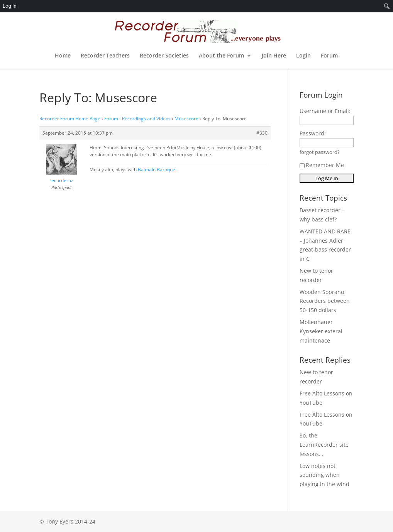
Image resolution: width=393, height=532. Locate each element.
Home (63, 56)
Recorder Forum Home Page (70, 119)
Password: (313, 133)
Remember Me (322, 165)
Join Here (274, 56)
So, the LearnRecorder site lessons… (324, 445)
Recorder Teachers (105, 56)
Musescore (186, 119)
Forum (329, 56)
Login (303, 56)
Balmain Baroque (157, 170)
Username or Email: (325, 111)
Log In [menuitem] (10, 6)
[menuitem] (387, 6)
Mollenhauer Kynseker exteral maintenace (321, 331)
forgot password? (320, 152)
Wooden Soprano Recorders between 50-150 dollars (325, 301)
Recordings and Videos (146, 119)
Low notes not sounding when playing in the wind (324, 475)
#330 (262, 133)
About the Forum (221, 56)
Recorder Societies (164, 56)
